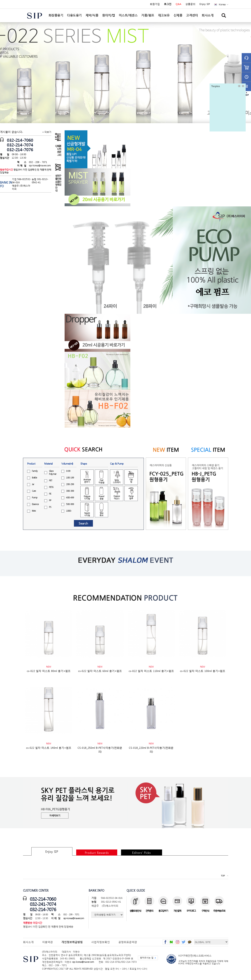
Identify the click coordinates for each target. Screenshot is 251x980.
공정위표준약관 (128, 942)
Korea (222, 4)
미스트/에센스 (128, 15)
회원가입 (155, 4)
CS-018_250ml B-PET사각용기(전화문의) (100, 749)
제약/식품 (92, 15)
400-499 (70, 497)
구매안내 (60, 180)
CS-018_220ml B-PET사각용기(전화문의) (151, 749)
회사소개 (207, 15)
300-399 (70, 491)
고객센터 (192, 15)
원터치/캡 (108, 15)
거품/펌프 (148, 15)
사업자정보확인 (101, 942)
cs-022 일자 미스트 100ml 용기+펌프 (203, 671)
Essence (35, 504)
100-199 (70, 478)
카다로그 (58, 150)
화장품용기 (56, 15)
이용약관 (48, 942)
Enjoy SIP (205, 4)
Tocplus (216, 86)
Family (35, 471)
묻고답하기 (163, 911)
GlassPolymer (53, 472)
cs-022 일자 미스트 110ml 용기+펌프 (151, 671)
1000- (69, 511)
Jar (33, 484)
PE (50, 494)
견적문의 (60, 150)
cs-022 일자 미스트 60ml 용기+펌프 (100, 671)
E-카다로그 (191, 911)
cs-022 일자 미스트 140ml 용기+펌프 (49, 748)
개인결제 (58, 180)
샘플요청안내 (56, 183)
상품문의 (190, 4)
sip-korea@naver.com (40, 166)
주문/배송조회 (219, 911)
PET (51, 480)
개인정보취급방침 (72, 942)
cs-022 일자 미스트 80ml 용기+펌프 (49, 671)
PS (50, 507)
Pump (35, 497)
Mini (34, 511)
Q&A (178, 4)
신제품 (178, 15)
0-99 (68, 471)
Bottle (34, 478)
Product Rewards (97, 853)
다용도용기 (74, 15)
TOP (223, 876)
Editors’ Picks (141, 853)
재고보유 (164, 15)
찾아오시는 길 (147, 958)
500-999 (70, 504)
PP (50, 500)
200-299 (70, 484)
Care (34, 491)
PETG (51, 487)
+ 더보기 (47, 132)
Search (83, 523)
